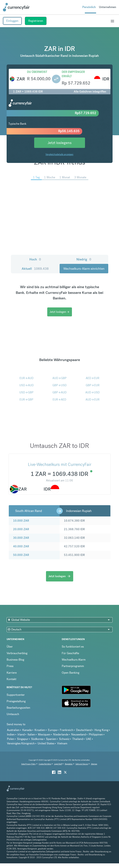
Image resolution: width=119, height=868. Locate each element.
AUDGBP (59, 378)
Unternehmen (108, 7)
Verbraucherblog (17, 653)
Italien (31, 734)
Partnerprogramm (73, 666)
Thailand (78, 739)
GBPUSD (59, 385)
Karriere (12, 673)
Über (10, 647)
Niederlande (61, 734)
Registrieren (36, 21)
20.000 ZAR (21, 529)
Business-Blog (15, 660)
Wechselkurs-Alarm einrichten (84, 269)
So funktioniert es (73, 647)
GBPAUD (59, 392)
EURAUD (26, 378)
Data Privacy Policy (29, 764)
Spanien (51, 739)
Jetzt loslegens (60, 143)
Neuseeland (79, 734)
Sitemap (94, 764)
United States (46, 743)
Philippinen (96, 734)
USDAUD (26, 385)
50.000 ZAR (21, 555)
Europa (52, 730)
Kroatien (40, 730)
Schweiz (64, 739)
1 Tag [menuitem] (36, 177)
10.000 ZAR (21, 521)
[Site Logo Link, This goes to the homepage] (16, 7)
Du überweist (37, 72)
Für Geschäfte (70, 653)
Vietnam (62, 743)
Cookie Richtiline (45, 764)
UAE (89, 739)
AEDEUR (93, 378)
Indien (11, 734)
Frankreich (66, 730)
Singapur (23, 739)
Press (10, 666)
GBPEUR (93, 385)
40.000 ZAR (21, 546)
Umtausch (13, 714)
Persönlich (89, 7)
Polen (11, 739)
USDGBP (26, 392)
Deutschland (84, 730)
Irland (21, 734)
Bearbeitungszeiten (18, 708)
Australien (13, 730)
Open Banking (71, 673)
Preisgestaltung (16, 701)
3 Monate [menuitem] (80, 177)
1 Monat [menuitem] (65, 177)
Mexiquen (44, 734)
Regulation (69, 764)
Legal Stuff (58, 764)
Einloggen (12, 21)
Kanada (27, 730)
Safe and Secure (82, 764)
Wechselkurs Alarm (74, 660)
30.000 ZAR (21, 538)
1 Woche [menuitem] (50, 177)
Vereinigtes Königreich (21, 743)
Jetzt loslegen (60, 312)
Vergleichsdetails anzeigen (59, 154)
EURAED (59, 400)
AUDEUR (93, 400)
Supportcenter (16, 695)
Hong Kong (101, 730)
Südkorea (37, 739)
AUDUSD (93, 392)
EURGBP (26, 400)
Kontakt (11, 679)
